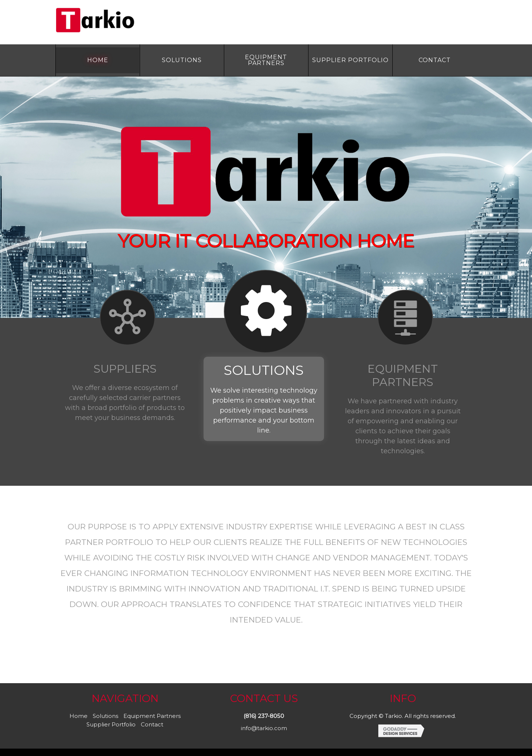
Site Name (122, 20)
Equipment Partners (152, 716)
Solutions (105, 716)
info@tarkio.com (264, 728)
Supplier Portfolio (111, 724)
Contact (152, 724)
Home (79, 716)
